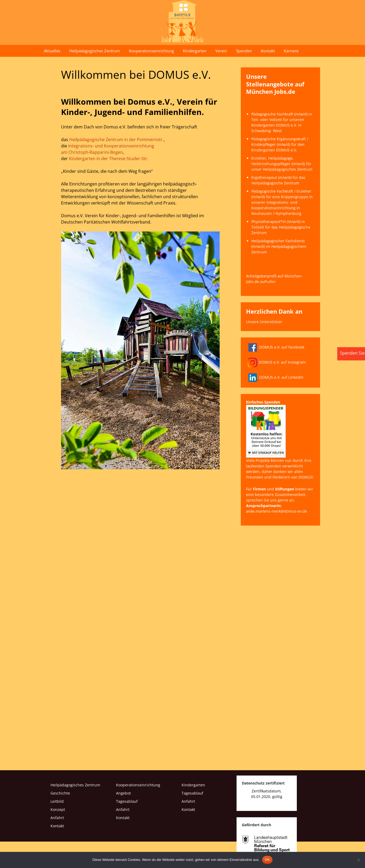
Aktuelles (52, 51)
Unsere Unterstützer (264, 322)
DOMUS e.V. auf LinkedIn (275, 377)
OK (267, 860)
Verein (221, 51)
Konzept (58, 809)
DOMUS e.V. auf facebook (275, 347)
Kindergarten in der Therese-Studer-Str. (109, 159)
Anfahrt (57, 818)
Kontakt (268, 51)
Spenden (244, 51)
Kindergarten (195, 51)
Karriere (291, 51)
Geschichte (60, 793)
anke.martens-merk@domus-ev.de (277, 511)
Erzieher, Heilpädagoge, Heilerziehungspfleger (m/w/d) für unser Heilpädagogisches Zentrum (282, 164)
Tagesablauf (127, 801)
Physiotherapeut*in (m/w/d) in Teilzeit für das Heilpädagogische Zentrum (281, 227)
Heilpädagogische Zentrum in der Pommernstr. (116, 140)
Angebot (123, 793)
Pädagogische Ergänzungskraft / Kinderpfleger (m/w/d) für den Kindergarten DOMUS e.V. (280, 144)
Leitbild (57, 801)
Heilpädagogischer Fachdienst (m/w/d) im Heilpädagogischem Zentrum (279, 246)
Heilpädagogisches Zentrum (95, 51)
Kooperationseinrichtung (151, 51)
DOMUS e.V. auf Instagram (277, 362)
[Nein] (358, 860)
